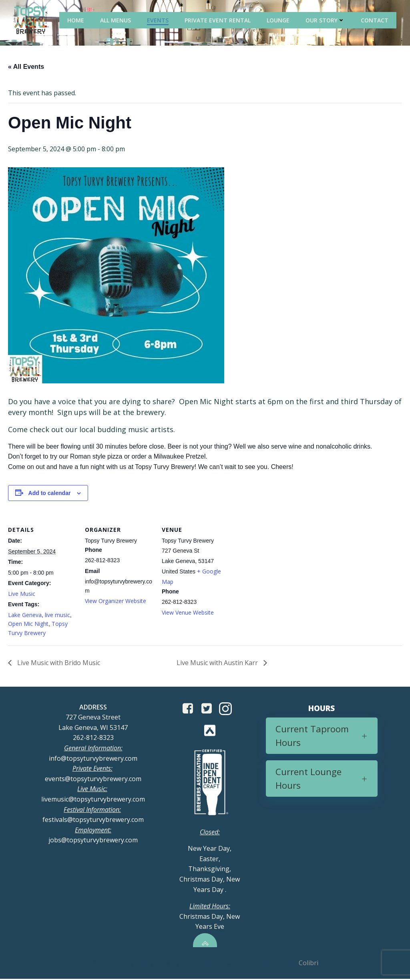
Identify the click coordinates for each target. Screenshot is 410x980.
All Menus (116, 20)
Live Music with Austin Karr (218, 663)
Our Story (326, 20)
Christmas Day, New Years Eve (210, 917)
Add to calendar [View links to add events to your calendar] (50, 493)
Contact (375, 20)
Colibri (309, 964)
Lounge (279, 20)
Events (159, 20)
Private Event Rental (218, 20)
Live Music (22, 594)
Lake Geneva (25, 615)
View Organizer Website (116, 601)
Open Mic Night (28, 624)
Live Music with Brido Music (58, 663)
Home (76, 20)
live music (57, 615)
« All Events (26, 67)
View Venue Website (188, 613)
